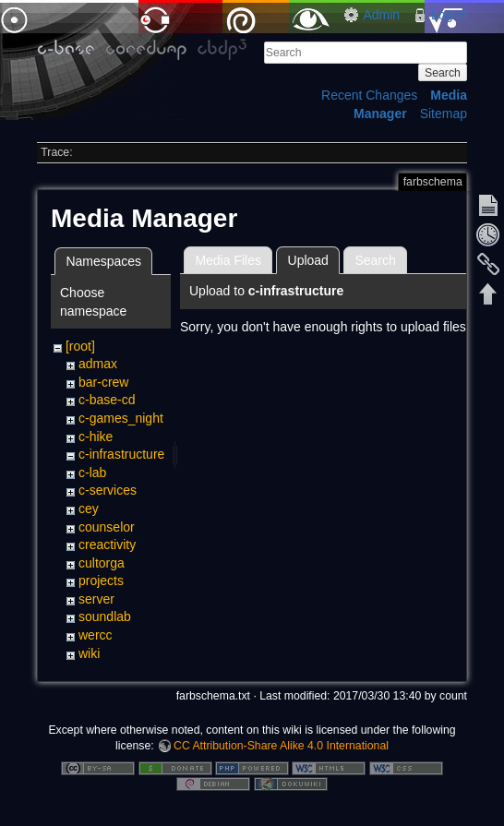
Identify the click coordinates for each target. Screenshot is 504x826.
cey (89, 509)
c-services (108, 490)
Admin (381, 15)
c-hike (96, 437)
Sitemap (444, 114)
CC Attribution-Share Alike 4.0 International (281, 746)
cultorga (102, 563)
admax (98, 364)
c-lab (92, 473)
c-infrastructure (121, 454)
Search (443, 73)
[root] (80, 346)
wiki (89, 653)
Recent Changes (369, 95)
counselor (107, 527)
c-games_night (121, 418)
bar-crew (103, 382)
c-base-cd (107, 400)
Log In (449, 15)
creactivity (107, 545)
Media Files (228, 260)
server (96, 599)
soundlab (105, 617)
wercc (96, 635)
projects (101, 581)
